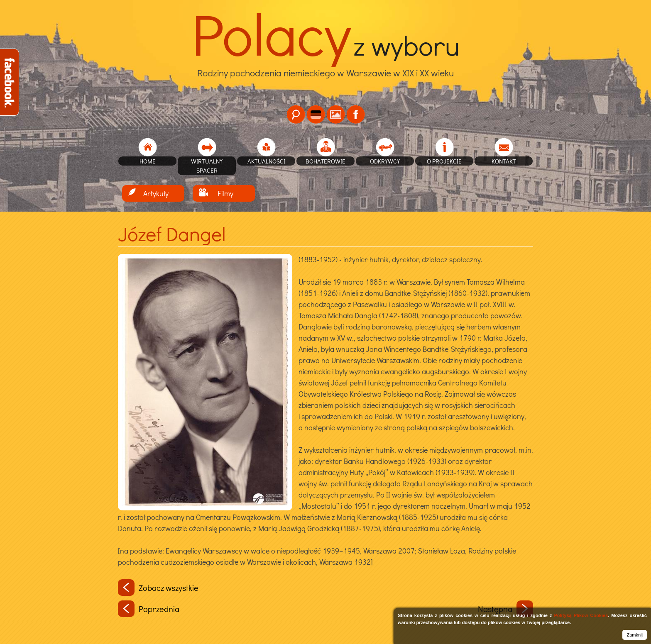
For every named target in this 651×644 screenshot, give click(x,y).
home (148, 161)
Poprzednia (149, 609)
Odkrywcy (385, 161)
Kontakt (504, 161)
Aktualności (266, 161)
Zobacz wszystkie (158, 588)
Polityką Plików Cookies (581, 615)
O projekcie (444, 161)
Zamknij (635, 635)
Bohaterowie (325, 161)
